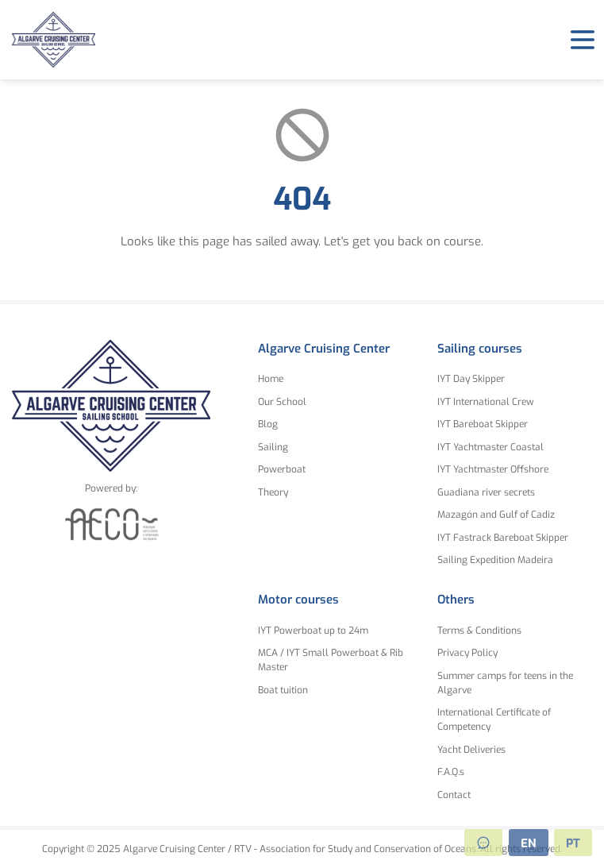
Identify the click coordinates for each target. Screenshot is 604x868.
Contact (454, 795)
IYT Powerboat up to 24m (313, 631)
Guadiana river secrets (486, 492)
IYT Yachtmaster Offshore (493, 469)
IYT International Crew (486, 402)
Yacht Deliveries (471, 750)
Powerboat (282, 469)
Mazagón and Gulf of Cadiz (496, 515)
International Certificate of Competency (494, 719)
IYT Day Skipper (471, 379)
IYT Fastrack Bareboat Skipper (503, 538)
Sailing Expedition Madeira (495, 560)
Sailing (273, 447)
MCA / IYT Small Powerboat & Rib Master (331, 660)
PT (573, 843)
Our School (282, 402)
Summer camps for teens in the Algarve (505, 683)
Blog (268, 424)
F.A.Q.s (451, 772)
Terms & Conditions (479, 631)
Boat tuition (283, 690)
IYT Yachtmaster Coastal (491, 447)
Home (271, 379)
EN (529, 843)
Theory (273, 492)
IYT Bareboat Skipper (483, 424)
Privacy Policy (467, 653)
